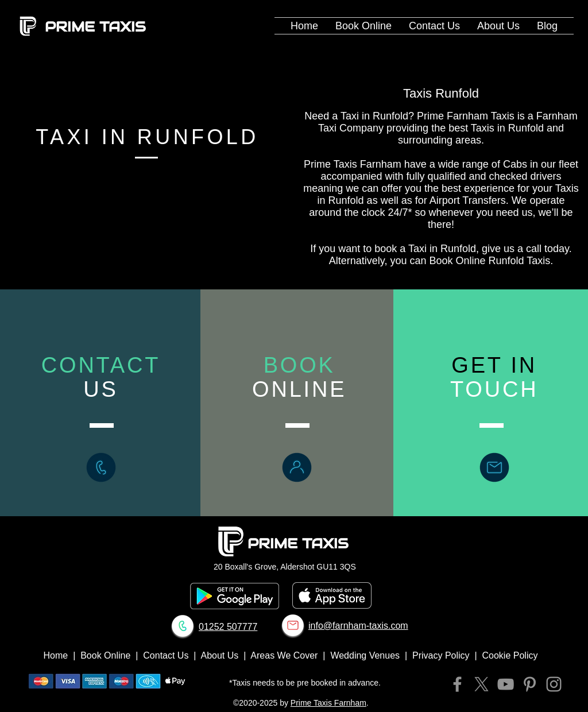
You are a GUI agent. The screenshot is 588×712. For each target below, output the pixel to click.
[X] (481, 684)
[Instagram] (554, 684)
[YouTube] (506, 684)
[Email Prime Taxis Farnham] (293, 625)
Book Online (105, 655)
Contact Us (166, 655)
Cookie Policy (510, 655)
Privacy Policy (441, 655)
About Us (219, 655)
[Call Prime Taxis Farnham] (101, 467)
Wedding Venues (365, 655)
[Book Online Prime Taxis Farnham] (297, 467)
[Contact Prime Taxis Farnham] (494, 467)
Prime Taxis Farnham (328, 703)
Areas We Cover (284, 655)
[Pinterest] (530, 684)
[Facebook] (457, 684)
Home (56, 655)
